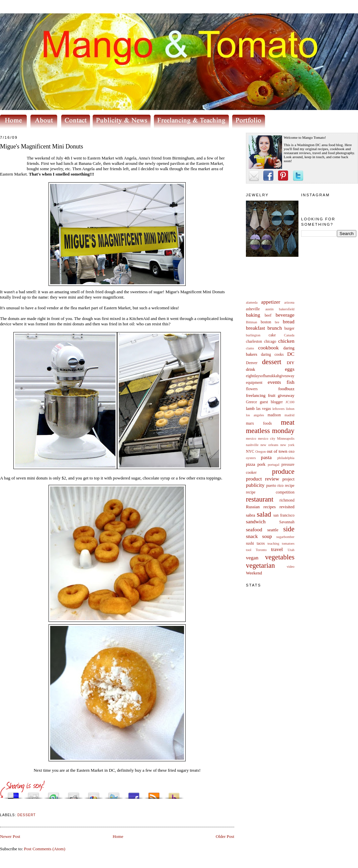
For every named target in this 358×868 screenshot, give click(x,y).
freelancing (256, 395)
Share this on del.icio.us (13, 794)
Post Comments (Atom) (45, 849)
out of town (277, 451)
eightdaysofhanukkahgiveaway (270, 376)
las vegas (264, 409)
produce (283, 471)
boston (266, 322)
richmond (287, 500)
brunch (275, 328)
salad (264, 514)
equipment (254, 383)
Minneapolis (286, 439)
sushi (250, 544)
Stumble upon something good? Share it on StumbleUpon (54, 794)
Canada (289, 335)
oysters (251, 458)
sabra (250, 515)
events (274, 382)
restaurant (260, 499)
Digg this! (33, 794)
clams (250, 348)
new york (287, 445)
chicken (287, 341)
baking (253, 315)
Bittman (251, 322)
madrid (290, 415)
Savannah (287, 522)
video (291, 567)
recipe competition (270, 492)
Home (118, 836)
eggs (290, 369)
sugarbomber (285, 537)
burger (289, 329)
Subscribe (154, 794)
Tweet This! (114, 794)
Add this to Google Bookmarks (94, 794)
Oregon (260, 452)
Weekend (254, 573)
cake (272, 335)
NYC (250, 452)
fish (291, 382)
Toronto (261, 550)
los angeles (255, 415)
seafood (254, 529)
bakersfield (287, 309)
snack (252, 536)
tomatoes (288, 544)
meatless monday (270, 430)
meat (288, 422)
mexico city (267, 439)
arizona (289, 302)
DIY (291, 363)
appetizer (271, 302)
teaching (273, 544)
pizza (250, 464)
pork (261, 464)
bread (289, 321)
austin (270, 309)
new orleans (269, 445)
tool (249, 550)
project (288, 479)
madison (274, 415)
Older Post (225, 836)
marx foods (259, 423)
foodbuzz (286, 389)
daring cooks (272, 355)
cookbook (269, 348)
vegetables (280, 557)
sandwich (256, 521)
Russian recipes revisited (270, 507)
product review (262, 479)
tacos (261, 544)
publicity (255, 485)
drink (250, 369)
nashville (252, 445)
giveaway (286, 395)
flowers (252, 389)
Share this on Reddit (74, 794)
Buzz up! (174, 794)
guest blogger (271, 402)
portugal (274, 465)
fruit (272, 395)
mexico (251, 439)
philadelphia (286, 458)
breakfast (255, 328)
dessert (272, 362)
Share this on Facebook (134, 794)
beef (268, 315)
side (289, 529)
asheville (253, 309)
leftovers (278, 409)
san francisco (284, 515)
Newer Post (10, 836)
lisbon (290, 409)
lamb (250, 408)
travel (277, 549)
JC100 (290, 402)
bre (277, 322)
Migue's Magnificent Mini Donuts (41, 146)
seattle (273, 530)
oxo (291, 452)
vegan (252, 558)
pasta (266, 457)
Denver (252, 363)
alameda (252, 302)
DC (291, 354)
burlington (253, 335)
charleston (254, 342)
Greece (251, 402)
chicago (270, 342)
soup (267, 536)
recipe (290, 486)
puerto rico (275, 486)
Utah (291, 550)
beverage (285, 315)
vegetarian (260, 565)
